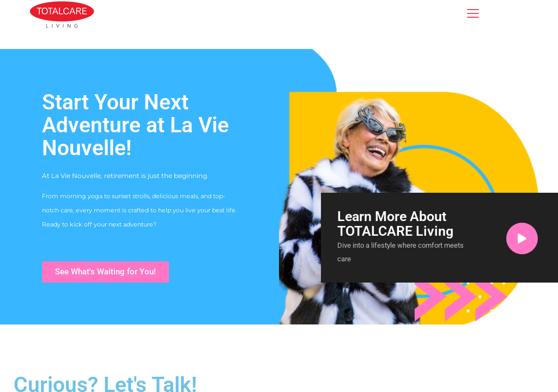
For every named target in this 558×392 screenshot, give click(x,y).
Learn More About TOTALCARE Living (395, 224)
